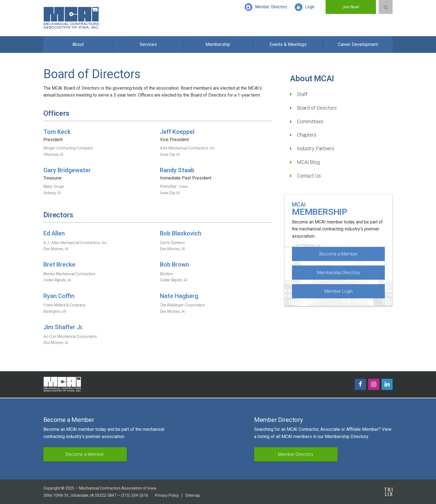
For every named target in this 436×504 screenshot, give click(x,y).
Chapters (307, 135)
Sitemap (193, 495)
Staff (302, 94)
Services (148, 44)
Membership (218, 44)
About (78, 44)
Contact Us (309, 176)
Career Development (358, 44)
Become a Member (339, 254)
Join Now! (351, 7)
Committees (310, 121)
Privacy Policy (167, 495)
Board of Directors (317, 108)
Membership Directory (339, 273)
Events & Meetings (288, 44)
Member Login (339, 291)
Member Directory (296, 454)
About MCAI (312, 78)
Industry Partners (316, 148)
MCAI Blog (308, 162)
